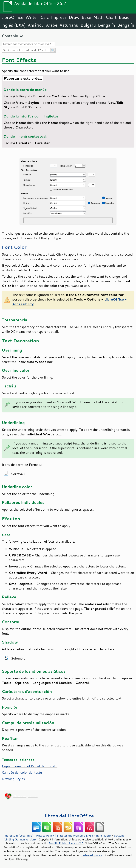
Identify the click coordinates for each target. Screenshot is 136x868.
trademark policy (91, 855)
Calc (45, 17)
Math (98, 17)
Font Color (14, 247)
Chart (111, 17)
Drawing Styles (13, 779)
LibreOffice (12, 17)
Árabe (52, 25)
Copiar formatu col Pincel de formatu (30, 766)
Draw (74, 17)
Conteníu (10, 36)
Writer (32, 17)
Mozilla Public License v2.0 (66, 843)
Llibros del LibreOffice (68, 816)
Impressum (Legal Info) (19, 835)
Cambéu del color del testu (22, 772)
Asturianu (69, 25)
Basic (124, 17)
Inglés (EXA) (13, 25)
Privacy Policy (45, 835)
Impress (59, 17)
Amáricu (36, 25)
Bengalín (106, 25)
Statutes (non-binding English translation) (84, 835)
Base (86, 17)
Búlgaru (88, 25)
